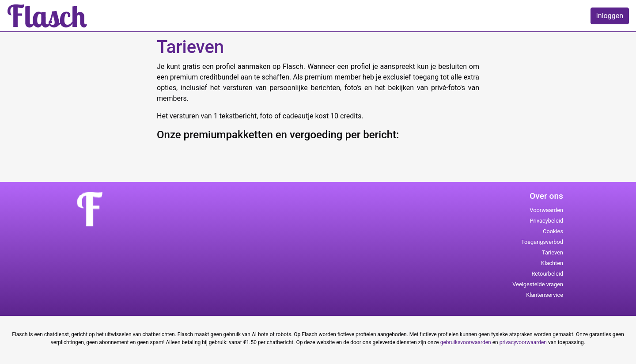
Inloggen (610, 16)
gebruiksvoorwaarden (466, 342)
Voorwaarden (546, 210)
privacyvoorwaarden (523, 342)
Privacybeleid (546, 221)
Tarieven (553, 252)
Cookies (553, 231)
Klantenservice (545, 295)
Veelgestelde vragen (538, 284)
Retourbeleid (547, 274)
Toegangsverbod (542, 242)
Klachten (552, 263)
